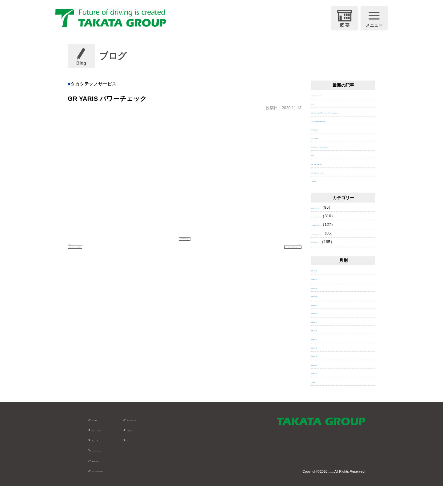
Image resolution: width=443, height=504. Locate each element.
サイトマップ (180, 458)
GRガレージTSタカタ (113, 458)
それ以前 (319, 399)
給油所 (317, 172)
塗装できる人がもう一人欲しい (339, 189)
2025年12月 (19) (326, 313)
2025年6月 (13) (325, 365)
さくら (317, 103)
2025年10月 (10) (326, 331)
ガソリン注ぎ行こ (327, 150)
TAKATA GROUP (321, 489)
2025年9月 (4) (324, 339)
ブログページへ (185, 241)
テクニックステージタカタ (335, 251)
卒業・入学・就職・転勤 (333, 181)
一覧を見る (321, 198)
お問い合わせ (180, 447)
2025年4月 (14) (325, 382)
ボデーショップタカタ (331, 234)
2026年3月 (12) (325, 288)
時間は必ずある (325, 141)
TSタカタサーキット (330, 259)
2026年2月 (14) (325, 296)
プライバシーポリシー (189, 437)
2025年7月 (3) (324, 356)
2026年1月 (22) (325, 305)
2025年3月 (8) (324, 390)
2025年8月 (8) (324, 348)
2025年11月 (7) (325, 322)
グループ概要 (105, 437)
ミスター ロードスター (333, 95)
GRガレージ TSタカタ (331, 225)
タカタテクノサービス (331, 242)
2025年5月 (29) (325, 373)
